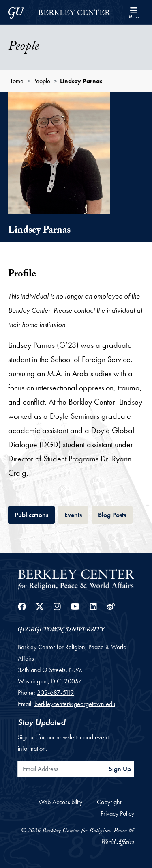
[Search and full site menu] (134, 12)
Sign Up (120, 769)
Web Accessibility (60, 802)
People (42, 81)
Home (16, 81)
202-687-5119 (55, 692)
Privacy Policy (117, 813)
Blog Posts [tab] (115, 514)
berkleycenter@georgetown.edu (75, 704)
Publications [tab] (35, 514)
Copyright (109, 802)
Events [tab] (76, 514)
